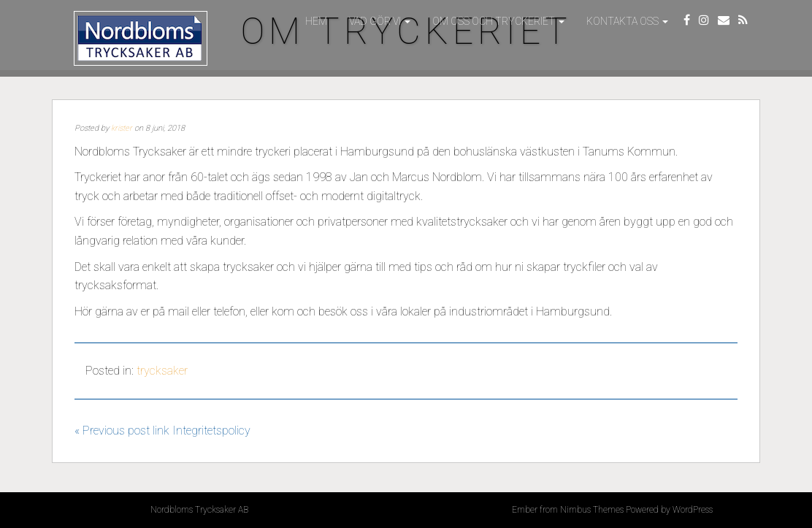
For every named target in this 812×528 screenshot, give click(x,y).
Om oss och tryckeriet (498, 21)
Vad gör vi (380, 21)
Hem (316, 21)
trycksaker (162, 371)
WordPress (693, 510)
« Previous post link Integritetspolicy (162, 431)
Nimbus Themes (592, 510)
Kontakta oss (627, 21)
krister (122, 128)
